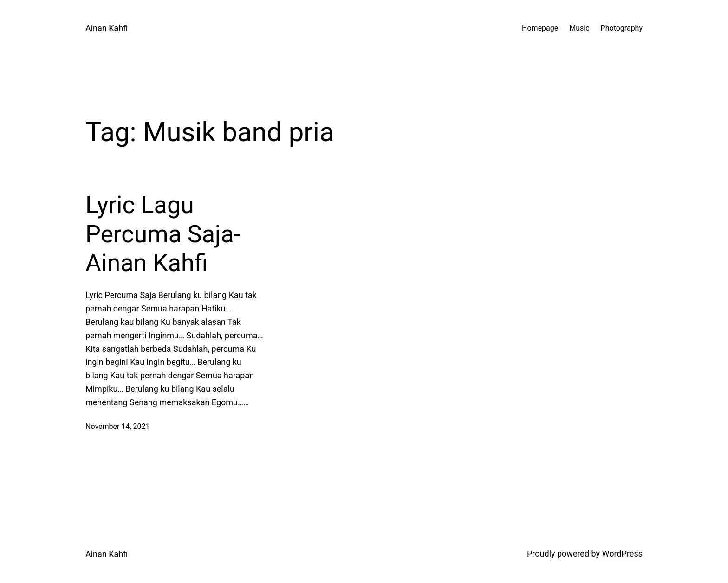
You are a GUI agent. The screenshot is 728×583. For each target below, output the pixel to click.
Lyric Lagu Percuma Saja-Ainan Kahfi (163, 234)
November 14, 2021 (118, 426)
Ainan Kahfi (107, 28)
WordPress (622, 554)
